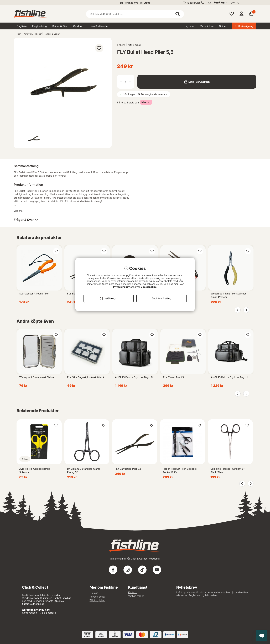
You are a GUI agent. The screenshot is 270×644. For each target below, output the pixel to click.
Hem (19, 34)
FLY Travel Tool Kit (173, 377)
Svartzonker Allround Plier (34, 294)
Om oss (94, 593)
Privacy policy (97, 597)
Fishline (121, 45)
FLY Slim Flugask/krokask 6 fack (86, 377)
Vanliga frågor (136, 596)
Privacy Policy (121, 287)
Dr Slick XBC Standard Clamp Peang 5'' (84, 470)
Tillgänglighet (97, 600)
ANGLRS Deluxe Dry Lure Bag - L (230, 377)
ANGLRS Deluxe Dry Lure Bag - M (134, 377)
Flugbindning (40, 26)
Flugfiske (22, 26)
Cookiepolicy (149, 287)
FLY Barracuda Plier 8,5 (128, 469)
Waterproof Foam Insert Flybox (37, 377)
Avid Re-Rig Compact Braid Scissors (35, 470)
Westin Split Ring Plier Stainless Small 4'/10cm (229, 295)
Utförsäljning (244, 26)
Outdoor (78, 26)
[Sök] (135, 14)
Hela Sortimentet (99, 26)
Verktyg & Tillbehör (33, 34)
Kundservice (193, 3)
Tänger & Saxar (52, 34)
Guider (223, 26)
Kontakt (132, 592)
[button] (230, 3)
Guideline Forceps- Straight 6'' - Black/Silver (228, 470)
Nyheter (190, 26)
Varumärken (207, 26)
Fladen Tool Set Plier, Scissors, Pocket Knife (180, 470)
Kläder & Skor (60, 26)
